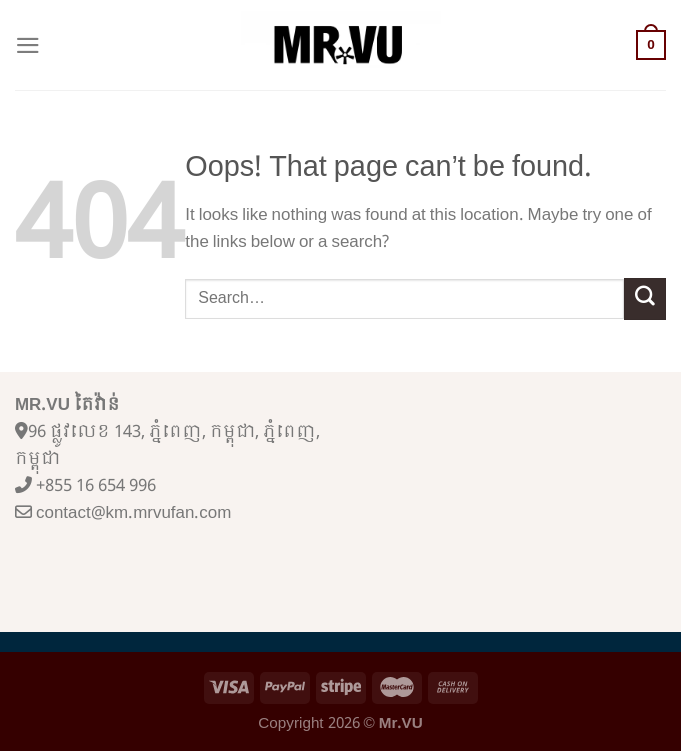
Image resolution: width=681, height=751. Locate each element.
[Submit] (645, 298)
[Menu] (28, 45)
